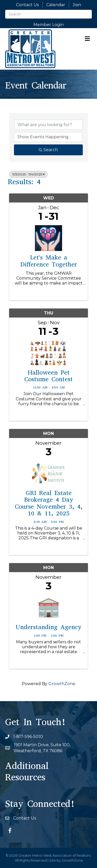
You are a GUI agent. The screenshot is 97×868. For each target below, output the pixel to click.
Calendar (56, 5)
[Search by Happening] (48, 137)
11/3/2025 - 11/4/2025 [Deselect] (28, 174)
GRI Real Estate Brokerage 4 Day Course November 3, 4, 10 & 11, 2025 (49, 503)
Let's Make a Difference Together (49, 261)
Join (77, 5)
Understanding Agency (48, 627)
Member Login (48, 25)
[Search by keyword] (48, 125)
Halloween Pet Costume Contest (48, 376)
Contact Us (27, 5)
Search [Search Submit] (48, 150)
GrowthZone (62, 684)
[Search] (48, 14)
